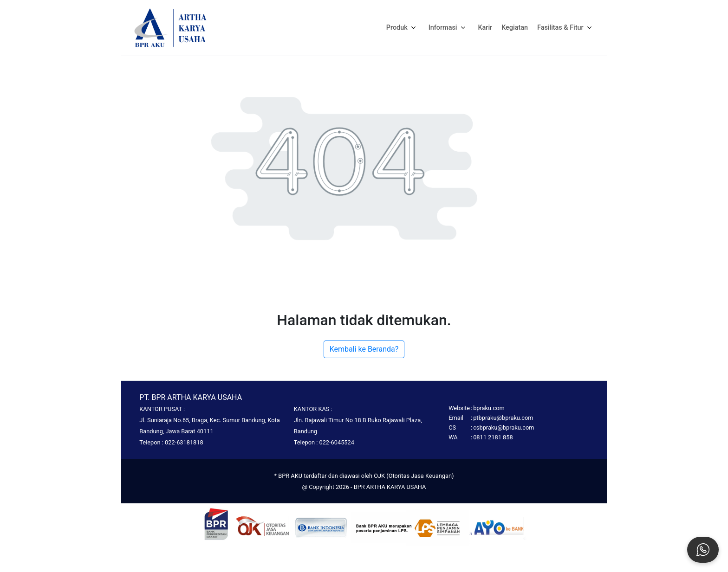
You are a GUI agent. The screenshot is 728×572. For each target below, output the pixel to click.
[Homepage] (170, 27)
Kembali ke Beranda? (364, 349)
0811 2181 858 (493, 437)
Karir (485, 28)
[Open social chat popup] (703, 550)
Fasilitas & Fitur (566, 28)
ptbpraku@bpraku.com (503, 418)
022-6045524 (336, 442)
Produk (403, 28)
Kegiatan (515, 28)
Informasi (449, 28)
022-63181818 (184, 442)
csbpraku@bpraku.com (504, 427)
